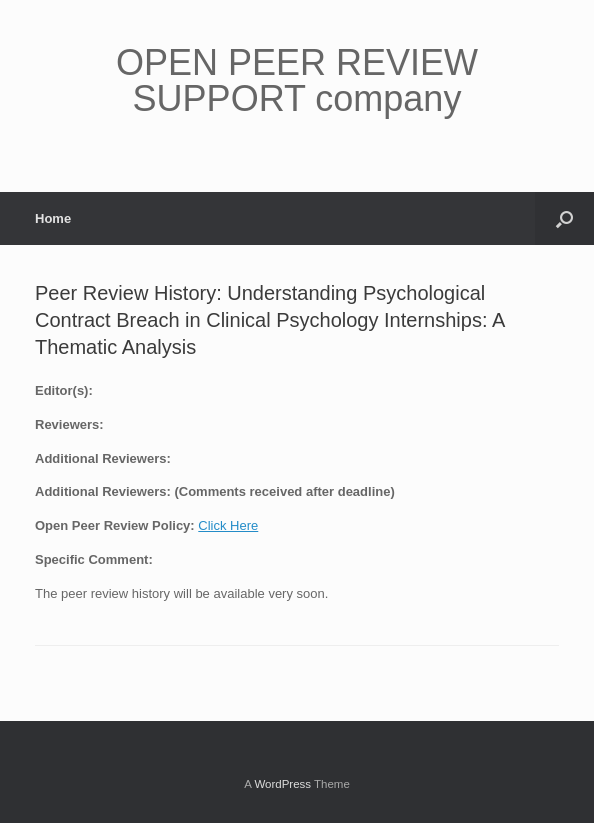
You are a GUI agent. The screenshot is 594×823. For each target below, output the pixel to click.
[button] (564, 218)
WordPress (282, 784)
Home (53, 218)
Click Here (228, 525)
